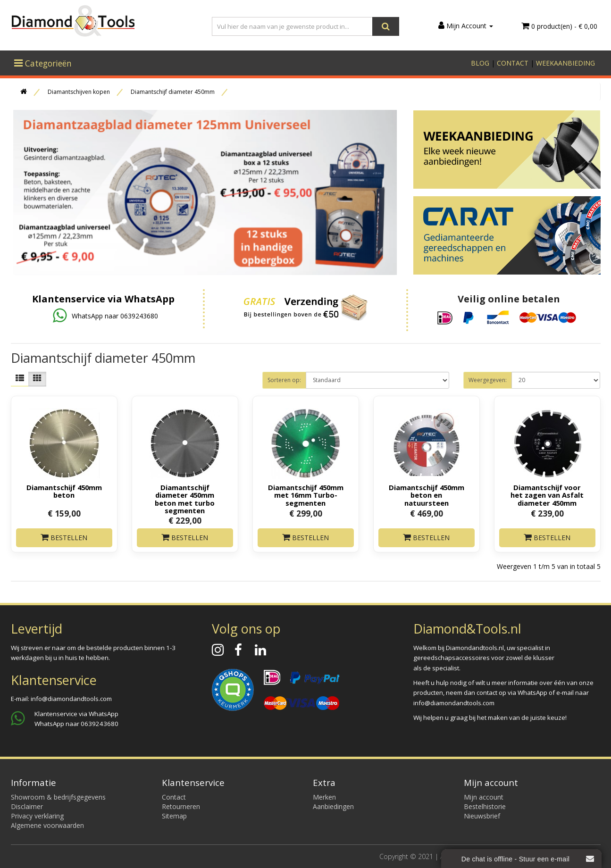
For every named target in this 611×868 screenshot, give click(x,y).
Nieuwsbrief (482, 816)
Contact (174, 797)
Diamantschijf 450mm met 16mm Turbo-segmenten (306, 495)
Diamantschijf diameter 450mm (173, 92)
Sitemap (174, 816)
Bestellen (64, 538)
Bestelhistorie (485, 806)
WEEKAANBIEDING (565, 63)
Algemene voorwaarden (47, 825)
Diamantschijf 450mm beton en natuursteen (427, 495)
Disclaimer (27, 806)
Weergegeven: (488, 380)
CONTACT (513, 63)
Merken (324, 797)
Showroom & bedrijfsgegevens (58, 797)
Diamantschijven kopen (79, 92)
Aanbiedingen (333, 806)
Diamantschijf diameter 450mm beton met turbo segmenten (185, 499)
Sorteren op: (284, 380)
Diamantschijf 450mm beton (64, 491)
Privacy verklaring (37, 816)
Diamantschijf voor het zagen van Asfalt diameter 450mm (547, 495)
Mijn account (484, 797)
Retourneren (181, 806)
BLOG (480, 63)
